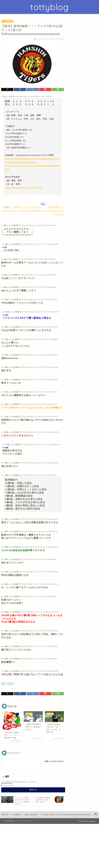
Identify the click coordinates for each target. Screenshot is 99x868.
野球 (5, 684)
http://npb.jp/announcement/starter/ (24, 188)
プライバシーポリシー (26, 821)
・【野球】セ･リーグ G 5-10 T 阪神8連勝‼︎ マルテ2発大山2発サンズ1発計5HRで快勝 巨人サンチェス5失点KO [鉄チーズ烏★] (33, 211)
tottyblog (49, 7)
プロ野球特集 (7, 21)
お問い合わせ (10, 821)
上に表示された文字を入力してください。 (20, 782)
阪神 (12, 684)
